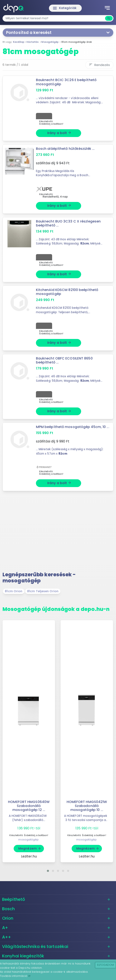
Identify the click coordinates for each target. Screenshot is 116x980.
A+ (5, 928)
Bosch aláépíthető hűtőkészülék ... (65, 149)
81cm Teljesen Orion (43, 591)
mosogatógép (28, 840)
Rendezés (99, 65)
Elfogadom (106, 965)
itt (29, 976)
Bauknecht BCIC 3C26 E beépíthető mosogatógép (66, 82)
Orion (8, 918)
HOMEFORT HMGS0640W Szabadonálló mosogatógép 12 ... (29, 806)
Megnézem (30, 848)
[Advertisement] (58, 533)
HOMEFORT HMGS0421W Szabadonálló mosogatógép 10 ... (87, 806)
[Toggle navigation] (107, 8)
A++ (7, 937)
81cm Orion (14, 591)
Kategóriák (65, 8)
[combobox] (54, 18)
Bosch (9, 909)
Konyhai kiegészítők (23, 956)
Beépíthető (14, 899)
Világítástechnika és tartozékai (35, 946)
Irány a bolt (59, 133)
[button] (48, 871)
